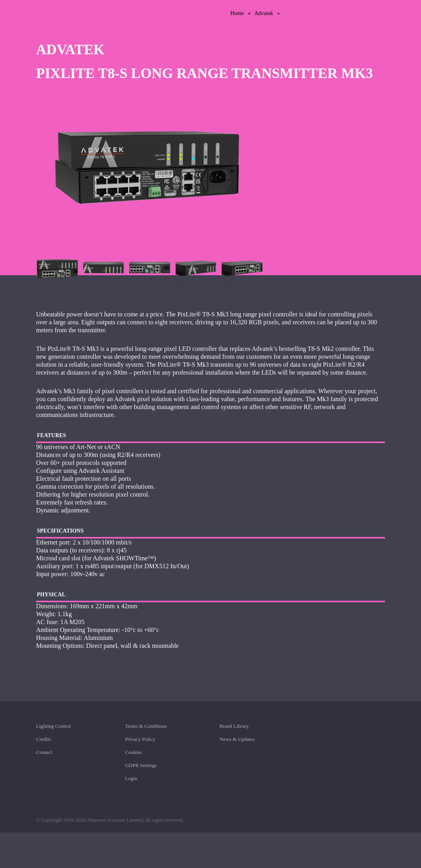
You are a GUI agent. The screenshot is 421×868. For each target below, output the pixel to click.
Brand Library (234, 728)
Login (131, 778)
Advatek (263, 13)
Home (237, 13)
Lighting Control (54, 728)
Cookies (133, 752)
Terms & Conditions (146, 728)
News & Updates (237, 739)
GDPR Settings (141, 765)
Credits (44, 739)
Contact (44, 752)
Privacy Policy (140, 739)
